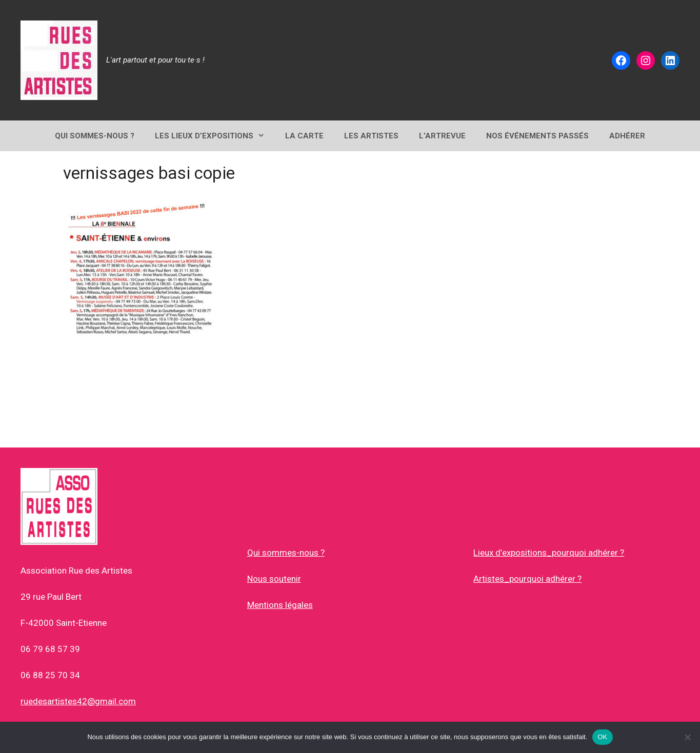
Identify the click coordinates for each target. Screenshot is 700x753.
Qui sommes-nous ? (286, 553)
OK (602, 737)
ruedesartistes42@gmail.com (78, 701)
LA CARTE (304, 136)
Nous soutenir (274, 579)
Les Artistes (371, 136)
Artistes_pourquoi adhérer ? (527, 579)
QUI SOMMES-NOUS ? (95, 136)
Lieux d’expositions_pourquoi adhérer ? (549, 553)
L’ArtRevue (442, 136)
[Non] (687, 737)
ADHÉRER (627, 136)
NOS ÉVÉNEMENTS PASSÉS (537, 136)
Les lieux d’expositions (215, 136)
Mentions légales (280, 605)
